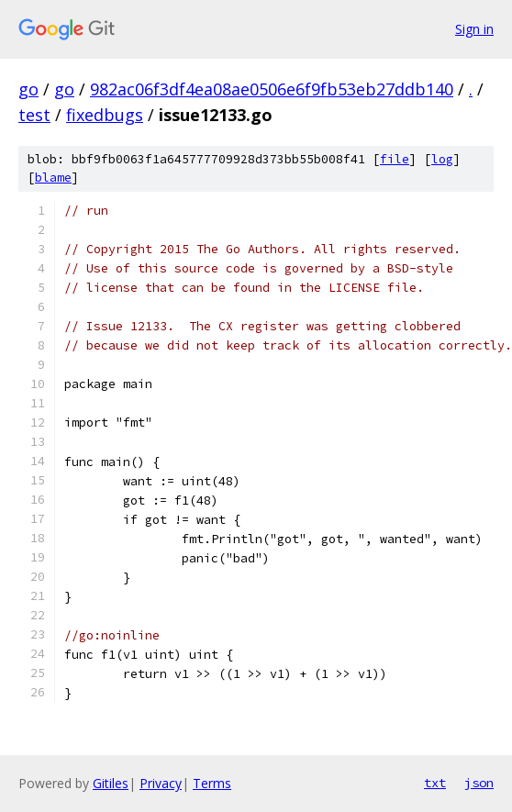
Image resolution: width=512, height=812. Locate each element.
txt (435, 783)
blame (53, 178)
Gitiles (111, 783)
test (34, 115)
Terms (212, 783)
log (442, 159)
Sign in (474, 29)
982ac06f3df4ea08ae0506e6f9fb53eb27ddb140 (272, 89)
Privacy (161, 783)
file (395, 159)
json (479, 783)
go (28, 89)
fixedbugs (105, 115)
